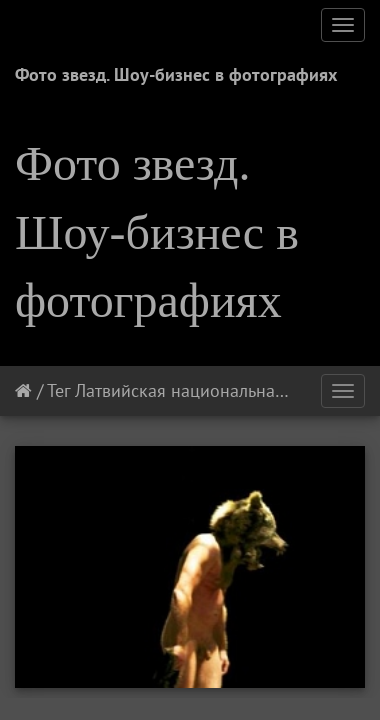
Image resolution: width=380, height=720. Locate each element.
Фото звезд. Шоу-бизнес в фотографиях (176, 74)
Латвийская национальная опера (206, 390)
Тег (58, 390)
